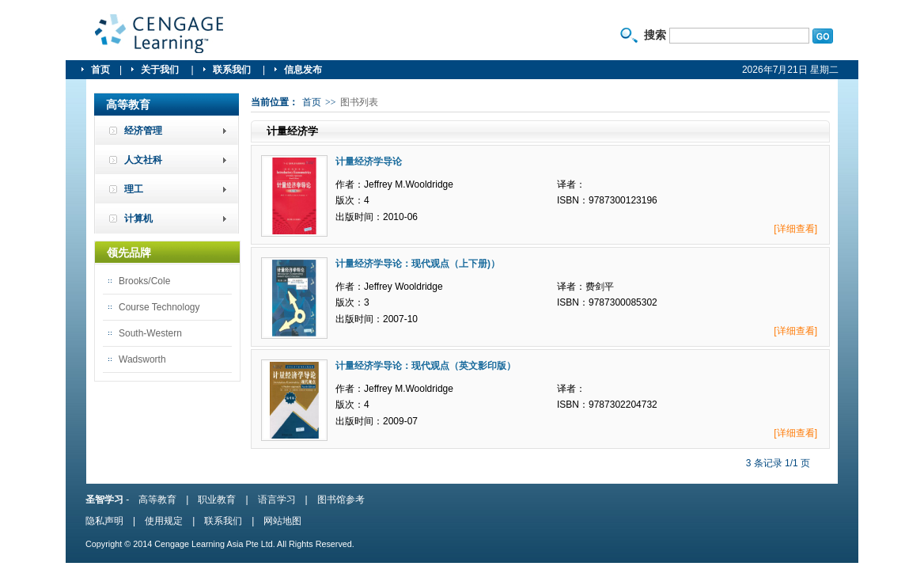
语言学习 (277, 500)
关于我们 (161, 70)
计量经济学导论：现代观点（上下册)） (418, 264)
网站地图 (282, 521)
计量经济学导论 (369, 161)
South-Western (150, 333)
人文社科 (143, 160)
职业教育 (217, 500)
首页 (100, 70)
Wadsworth (142, 359)
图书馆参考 (341, 500)
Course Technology (159, 307)
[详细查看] (795, 229)
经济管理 (143, 131)
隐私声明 (104, 521)
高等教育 (157, 500)
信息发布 (303, 70)
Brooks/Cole (144, 281)
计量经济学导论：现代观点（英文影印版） (426, 366)
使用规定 (164, 521)
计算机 (138, 218)
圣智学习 (160, 34)
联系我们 (233, 70)
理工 (134, 189)
